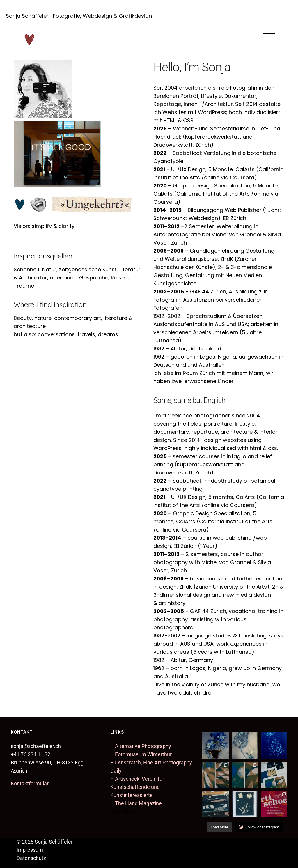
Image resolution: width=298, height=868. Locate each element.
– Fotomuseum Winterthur (141, 754)
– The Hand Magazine (136, 803)
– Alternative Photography (141, 746)
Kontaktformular (30, 783)
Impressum (30, 850)
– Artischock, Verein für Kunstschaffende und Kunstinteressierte (137, 787)
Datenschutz (31, 858)
